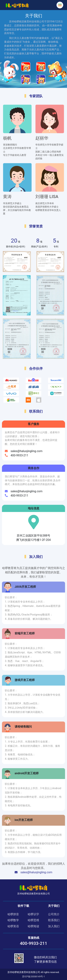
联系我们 (54, 920)
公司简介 (54, 914)
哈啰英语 (13, 926)
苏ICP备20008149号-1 (33, 977)
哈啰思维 (33, 920)
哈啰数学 (13, 920)
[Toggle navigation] (60, 5)
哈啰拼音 (13, 914)
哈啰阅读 (33, 926)
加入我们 (54, 926)
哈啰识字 (33, 914)
